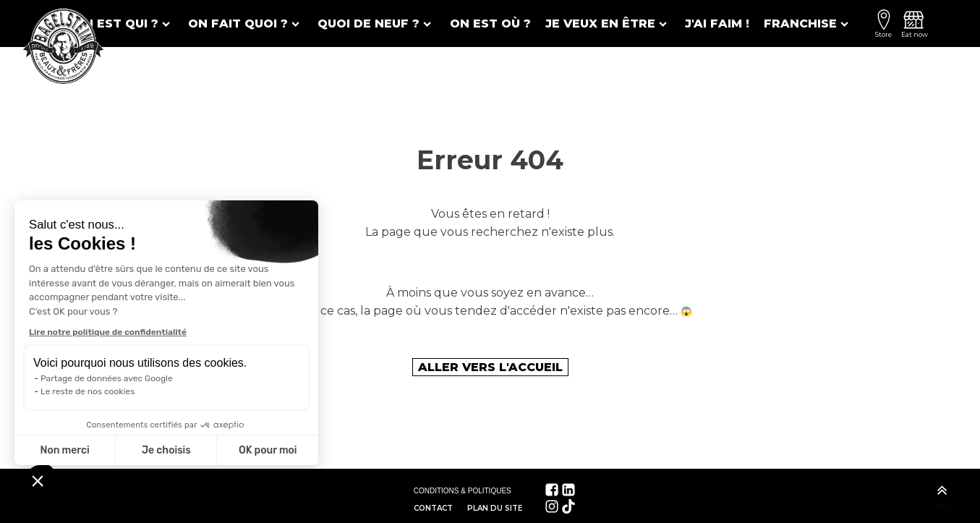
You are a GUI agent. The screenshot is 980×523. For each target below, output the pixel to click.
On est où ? (490, 24)
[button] (38, 480)
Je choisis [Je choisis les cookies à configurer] (166, 450)
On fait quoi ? (246, 24)
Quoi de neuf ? (376, 24)
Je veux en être (608, 24)
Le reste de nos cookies (88, 391)
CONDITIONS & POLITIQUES (463, 491)
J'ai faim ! (717, 24)
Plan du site (495, 508)
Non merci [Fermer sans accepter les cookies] (64, 450)
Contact (433, 508)
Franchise (808, 24)
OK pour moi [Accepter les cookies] (268, 450)
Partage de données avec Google (107, 378)
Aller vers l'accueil (490, 367)
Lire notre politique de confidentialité (108, 332)
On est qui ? (124, 24)
